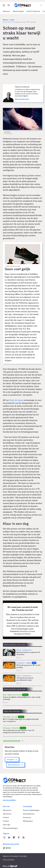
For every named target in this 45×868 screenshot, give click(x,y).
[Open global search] (9, 5)
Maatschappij (18, 11)
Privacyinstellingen (10, 828)
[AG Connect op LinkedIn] (9, 837)
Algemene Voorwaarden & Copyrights (15, 856)
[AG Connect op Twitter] (4, 837)
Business (6, 11)
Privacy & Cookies (9, 860)
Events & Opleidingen (31, 810)
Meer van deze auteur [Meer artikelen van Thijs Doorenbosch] (22, 99)
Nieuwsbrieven (29, 814)
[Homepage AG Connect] (23, 5)
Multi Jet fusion (16, 400)
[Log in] (41, 5)
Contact (6, 817)
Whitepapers (28, 821)
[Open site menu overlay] (4, 5)
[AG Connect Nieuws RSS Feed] (24, 837)
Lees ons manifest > (10, 800)
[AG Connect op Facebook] (19, 837)
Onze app (6, 825)
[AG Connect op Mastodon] (14, 837)
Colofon (6, 821)
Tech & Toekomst (33, 11)
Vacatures (27, 817)
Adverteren (7, 814)
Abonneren (7, 810)
